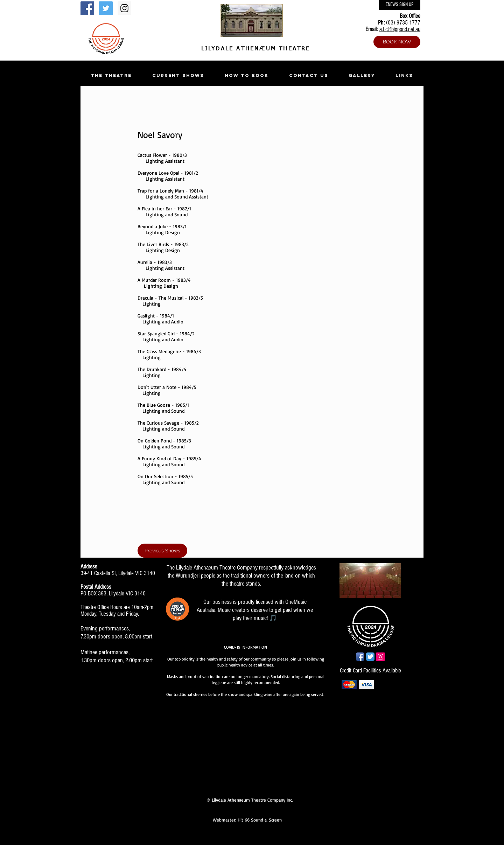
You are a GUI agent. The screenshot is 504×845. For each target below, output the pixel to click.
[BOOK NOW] (397, 42)
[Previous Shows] (162, 551)
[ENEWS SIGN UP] (400, 5)
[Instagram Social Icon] (124, 8)
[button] (111, 75)
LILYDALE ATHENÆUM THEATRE (254, 49)
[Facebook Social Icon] (87, 8)
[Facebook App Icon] (360, 657)
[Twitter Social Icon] (106, 8)
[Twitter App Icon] (370, 657)
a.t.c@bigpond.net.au (400, 29)
